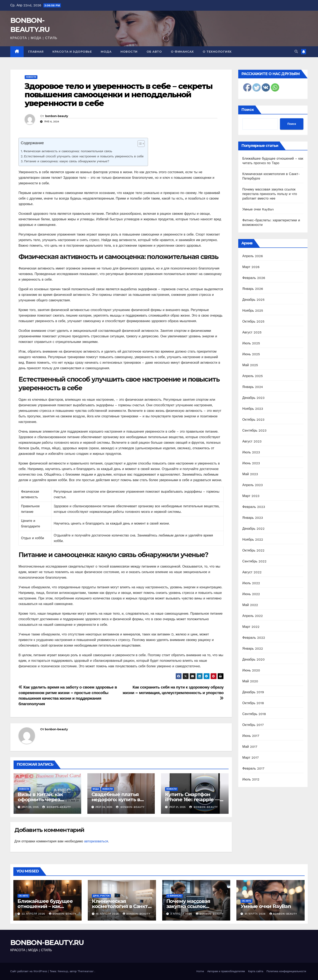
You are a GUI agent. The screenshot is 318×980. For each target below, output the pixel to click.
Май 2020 (250, 681)
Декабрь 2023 (253, 398)
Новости (129, 52)
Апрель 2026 (253, 256)
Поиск (248, 110)
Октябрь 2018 (253, 703)
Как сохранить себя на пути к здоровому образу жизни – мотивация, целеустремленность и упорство (173, 693)
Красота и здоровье (72, 52)
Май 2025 (250, 365)
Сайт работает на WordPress (29, 971)
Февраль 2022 (254, 638)
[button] (296, 52)
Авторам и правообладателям (226, 971)
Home (200, 971)
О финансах (182, 52)
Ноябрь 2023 (253, 409)
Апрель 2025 (253, 376)
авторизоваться (96, 841)
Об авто (154, 52)
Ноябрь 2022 (253, 539)
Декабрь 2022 (253, 529)
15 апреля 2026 (108, 914)
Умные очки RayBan (258, 209)
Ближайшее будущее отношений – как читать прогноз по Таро (47, 906)
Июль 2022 (251, 583)
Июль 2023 (251, 452)
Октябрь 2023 (253, 420)
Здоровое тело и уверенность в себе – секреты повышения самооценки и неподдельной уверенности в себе (119, 95)
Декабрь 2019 (253, 692)
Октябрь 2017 (253, 725)
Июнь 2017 (251, 736)
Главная (36, 52)
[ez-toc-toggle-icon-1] (139, 144)
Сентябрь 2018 (254, 714)
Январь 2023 (253, 518)
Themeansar (86, 971)
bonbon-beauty (57, 116)
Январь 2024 (253, 387)
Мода (106, 52)
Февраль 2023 (254, 507)
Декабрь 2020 (254, 659)
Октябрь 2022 (253, 550)
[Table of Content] (141, 144)
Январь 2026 (253, 289)
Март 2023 (251, 496)
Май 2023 (250, 474)
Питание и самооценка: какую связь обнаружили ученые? (67, 161)
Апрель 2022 (253, 616)
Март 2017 (251, 758)
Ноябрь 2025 (253, 311)
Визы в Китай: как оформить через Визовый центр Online (46, 799)
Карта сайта (256, 971)
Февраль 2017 (253, 768)
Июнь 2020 (251, 670)
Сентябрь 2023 (254, 430)
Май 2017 (250, 747)
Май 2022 (250, 605)
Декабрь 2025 (253, 300)
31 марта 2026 (256, 914)
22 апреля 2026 (34, 914)
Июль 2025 (251, 343)
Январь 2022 (253, 648)
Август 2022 (252, 572)
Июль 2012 (251, 779)
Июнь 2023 (251, 463)
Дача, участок (101, 896)
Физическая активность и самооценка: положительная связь (68, 151)
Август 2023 (252, 441)
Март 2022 (251, 627)
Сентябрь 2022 (254, 561)
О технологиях (217, 52)
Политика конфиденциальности (286, 971)
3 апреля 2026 (182, 914)
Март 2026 (251, 267)
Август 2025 (252, 332)
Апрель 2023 (253, 485)
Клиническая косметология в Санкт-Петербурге (121, 906)
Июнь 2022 (251, 594)
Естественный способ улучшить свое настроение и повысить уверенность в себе (84, 156)
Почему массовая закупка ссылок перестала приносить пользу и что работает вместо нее (270, 194)
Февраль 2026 (254, 278)
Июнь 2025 (251, 354)
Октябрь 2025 (253, 321)
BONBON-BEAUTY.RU (47, 943)
